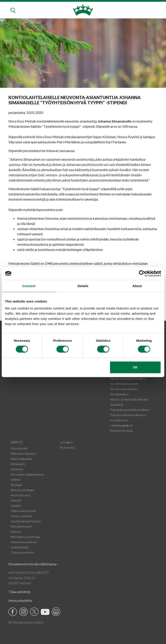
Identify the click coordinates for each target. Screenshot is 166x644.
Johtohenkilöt (20, 547)
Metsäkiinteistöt (21, 526)
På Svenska (67, 447)
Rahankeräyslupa (121, 431)
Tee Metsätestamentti (124, 384)
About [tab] (137, 286)
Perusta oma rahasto (124, 389)
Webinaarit (18, 464)
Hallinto (16, 480)
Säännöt (16, 500)
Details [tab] (83, 286)
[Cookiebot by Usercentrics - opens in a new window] (142, 273)
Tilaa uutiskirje (19, 592)
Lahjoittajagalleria (121, 425)
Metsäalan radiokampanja (27, 474)
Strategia (16, 485)
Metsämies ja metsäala (25, 537)
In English (66, 442)
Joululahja (117, 405)
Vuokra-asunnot (21, 516)
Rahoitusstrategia (22, 490)
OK (135, 367)
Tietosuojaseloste (22, 552)
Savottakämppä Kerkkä (26, 521)
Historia (16, 532)
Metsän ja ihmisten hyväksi (128, 378)
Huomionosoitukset (24, 542)
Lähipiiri (16, 506)
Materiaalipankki (21, 459)
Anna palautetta (20, 600)
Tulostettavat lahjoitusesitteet (130, 410)
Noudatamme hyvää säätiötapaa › (33, 564)
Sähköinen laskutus (23, 454)
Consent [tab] (29, 286)
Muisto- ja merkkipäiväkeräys (129, 399)
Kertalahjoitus (119, 394)
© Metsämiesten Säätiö (26, 622)
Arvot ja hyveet (21, 495)
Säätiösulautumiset (23, 511)
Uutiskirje (17, 469)
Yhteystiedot (19, 448)
